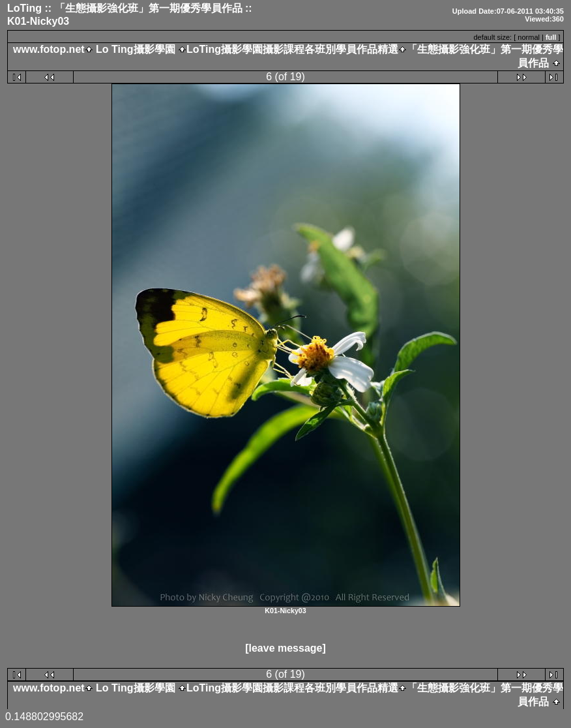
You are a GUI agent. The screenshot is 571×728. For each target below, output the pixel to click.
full (551, 37)
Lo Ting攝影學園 (136, 49)
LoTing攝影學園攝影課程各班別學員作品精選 (292, 49)
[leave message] (285, 648)
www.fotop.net (49, 49)
